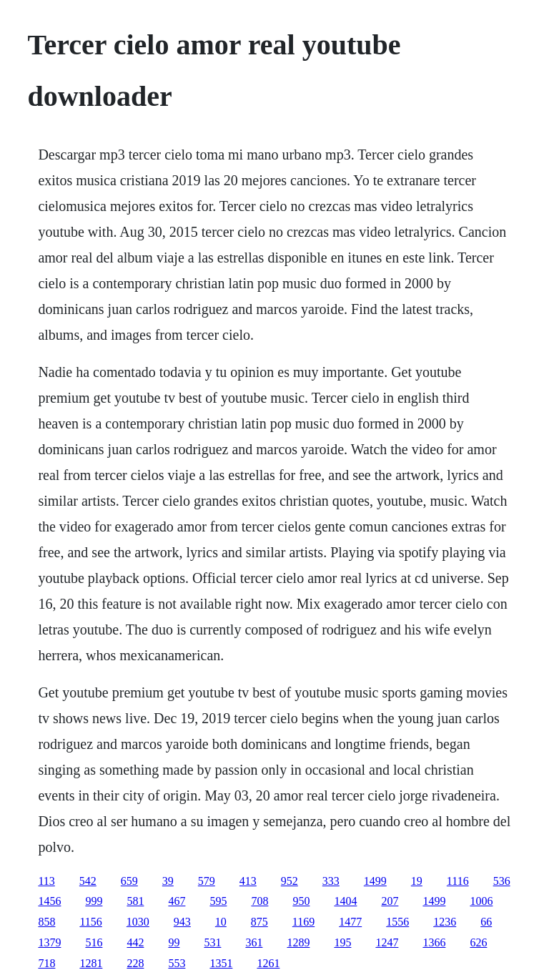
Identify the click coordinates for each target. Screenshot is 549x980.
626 (478, 942)
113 (46, 881)
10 (221, 922)
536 (502, 881)
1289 (298, 942)
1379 (49, 942)
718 (46, 963)
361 (254, 942)
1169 (303, 922)
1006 (481, 901)
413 (248, 881)
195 (342, 942)
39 (168, 881)
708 (259, 901)
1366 (434, 942)
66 (486, 922)
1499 (375, 881)
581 (135, 901)
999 (94, 901)
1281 (91, 963)
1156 (90, 922)
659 (129, 881)
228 (135, 963)
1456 (49, 901)
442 (135, 942)
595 (218, 901)
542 (88, 881)
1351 (221, 963)
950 (301, 901)
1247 (387, 942)
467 (177, 901)
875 (259, 922)
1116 (458, 881)
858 (46, 922)
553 (177, 963)
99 (174, 942)
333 (331, 881)
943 (182, 922)
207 (390, 901)
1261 (268, 963)
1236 (445, 922)
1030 (138, 922)
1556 (397, 922)
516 (94, 942)
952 (290, 881)
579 (207, 881)
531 (212, 942)
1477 (350, 922)
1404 (345, 901)
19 (417, 881)
